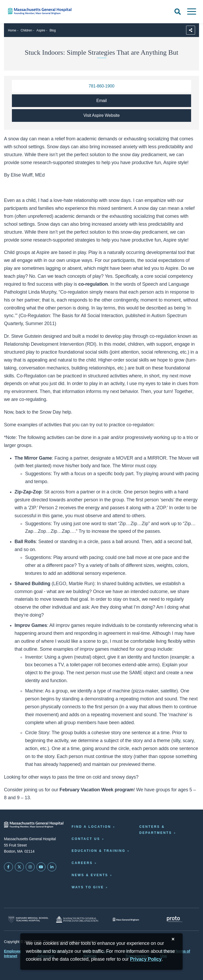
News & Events (90, 875)
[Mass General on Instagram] (30, 867)
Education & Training (99, 851)
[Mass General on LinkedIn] (52, 867)
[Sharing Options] (191, 30)
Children (26, 30)
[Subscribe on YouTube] (41, 867)
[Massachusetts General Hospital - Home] (34, 825)
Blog (52, 30)
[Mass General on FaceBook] (8, 867)
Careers (82, 863)
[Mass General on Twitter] (19, 867)
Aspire (41, 30)
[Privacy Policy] (146, 959)
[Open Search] (178, 12)
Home (12, 30)
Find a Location (91, 827)
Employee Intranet (13, 954)
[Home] (42, 11)
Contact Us (86, 839)
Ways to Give (88, 887)
